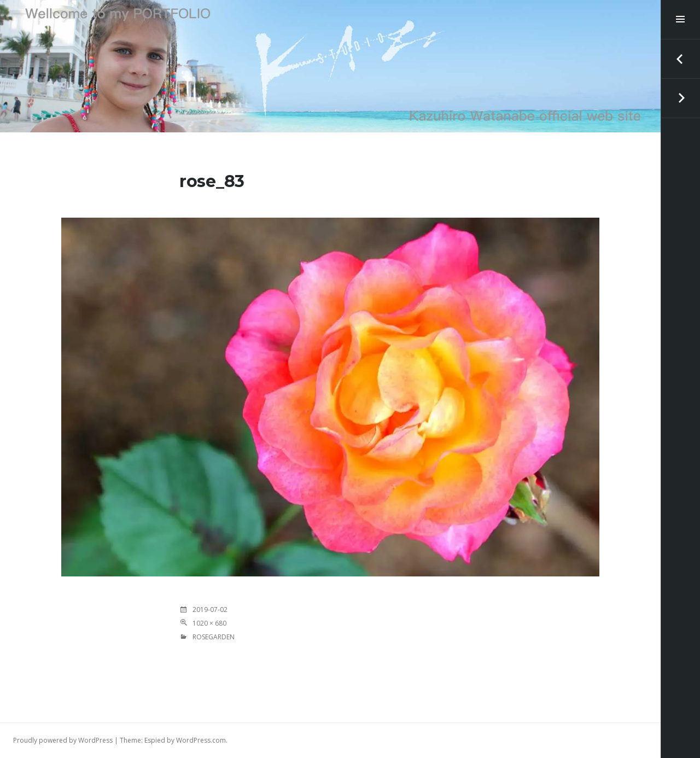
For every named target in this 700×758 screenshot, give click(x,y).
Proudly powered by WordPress (63, 740)
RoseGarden (214, 637)
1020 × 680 (209, 623)
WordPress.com (201, 740)
